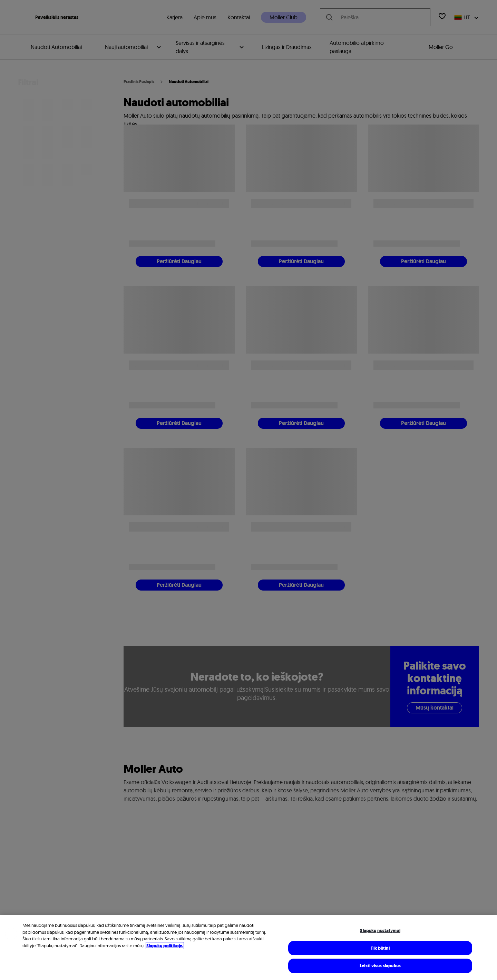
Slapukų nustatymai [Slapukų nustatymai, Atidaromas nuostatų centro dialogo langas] (380, 930)
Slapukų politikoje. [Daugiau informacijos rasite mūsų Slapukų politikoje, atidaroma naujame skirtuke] (165, 946)
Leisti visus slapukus (380, 966)
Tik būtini (380, 948)
